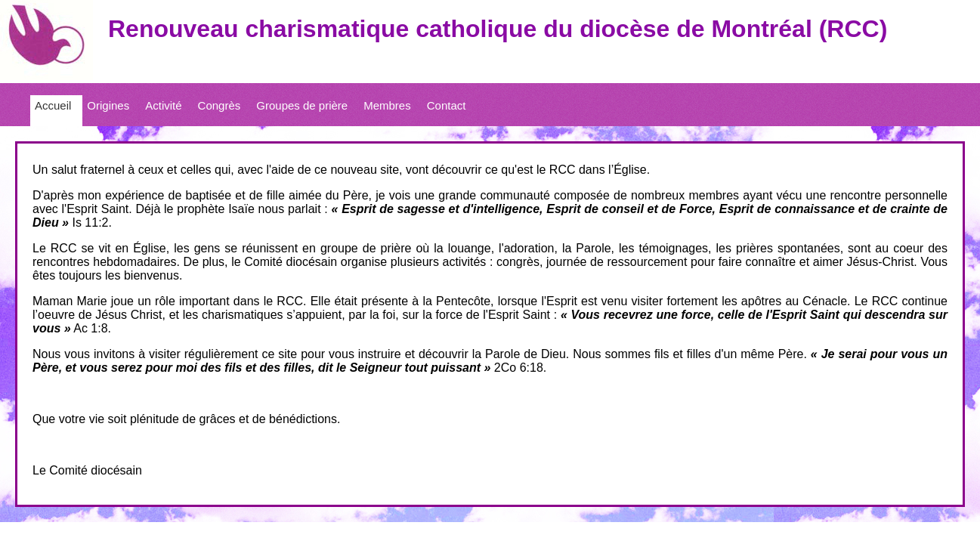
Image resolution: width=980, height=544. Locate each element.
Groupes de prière (302, 105)
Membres (387, 105)
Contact (447, 105)
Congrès (219, 105)
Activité (163, 105)
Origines (108, 105)
